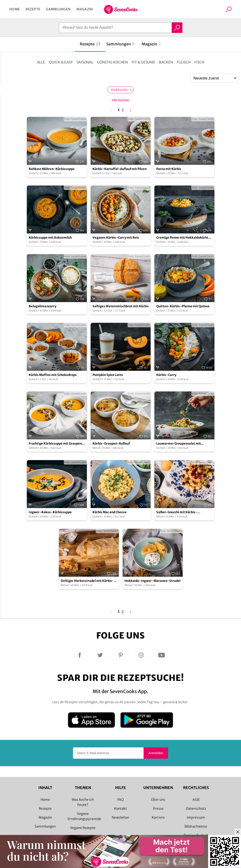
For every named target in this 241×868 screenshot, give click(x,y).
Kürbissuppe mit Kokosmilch (50, 238)
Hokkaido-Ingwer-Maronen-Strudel (153, 581)
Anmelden (156, 753)
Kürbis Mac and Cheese (110, 512)
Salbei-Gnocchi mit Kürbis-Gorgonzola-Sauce (177, 512)
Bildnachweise (196, 826)
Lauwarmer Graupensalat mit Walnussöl (179, 444)
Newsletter (120, 817)
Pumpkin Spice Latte (108, 375)
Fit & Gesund (143, 62)
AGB (196, 800)
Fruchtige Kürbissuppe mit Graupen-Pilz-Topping (56, 444)
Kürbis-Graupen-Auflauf (111, 444)
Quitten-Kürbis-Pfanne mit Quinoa (183, 306)
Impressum (196, 817)
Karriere (158, 817)
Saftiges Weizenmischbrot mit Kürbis (121, 306)
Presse (158, 809)
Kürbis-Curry (166, 375)
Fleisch (184, 62)
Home (15, 9)
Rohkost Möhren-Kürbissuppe (52, 169)
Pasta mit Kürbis (169, 169)
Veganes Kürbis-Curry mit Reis (116, 238)
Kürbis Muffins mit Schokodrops (53, 375)
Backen (166, 62)
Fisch (199, 62)
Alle (41, 62)
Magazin (85, 9)
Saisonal (85, 62)
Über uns (158, 800)
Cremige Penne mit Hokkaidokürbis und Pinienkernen (183, 238)
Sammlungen (58, 9)
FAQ (121, 800)
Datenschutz (196, 809)
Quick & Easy (61, 62)
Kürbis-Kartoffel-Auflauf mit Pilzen (120, 169)
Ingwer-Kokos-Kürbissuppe (50, 512)
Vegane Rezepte (83, 828)
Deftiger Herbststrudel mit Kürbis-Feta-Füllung (87, 581)
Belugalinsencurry (42, 306)
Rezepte (33, 9)
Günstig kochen (112, 62)
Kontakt (120, 809)
